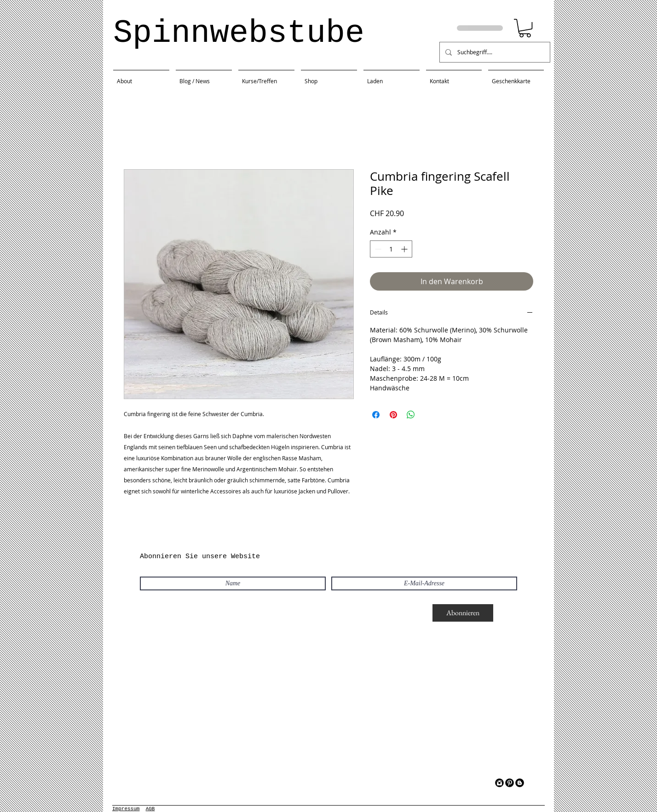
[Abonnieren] (463, 613)
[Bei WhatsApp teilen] (411, 415)
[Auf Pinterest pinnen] (393, 415)
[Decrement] (377, 249)
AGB (150, 809)
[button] (525, 28)
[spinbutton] (391, 249)
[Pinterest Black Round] (510, 783)
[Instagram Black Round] (499, 783)
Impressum (126, 809)
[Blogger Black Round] (520, 783)
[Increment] (405, 249)
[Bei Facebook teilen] (376, 415)
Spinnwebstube (239, 33)
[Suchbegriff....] (494, 52)
